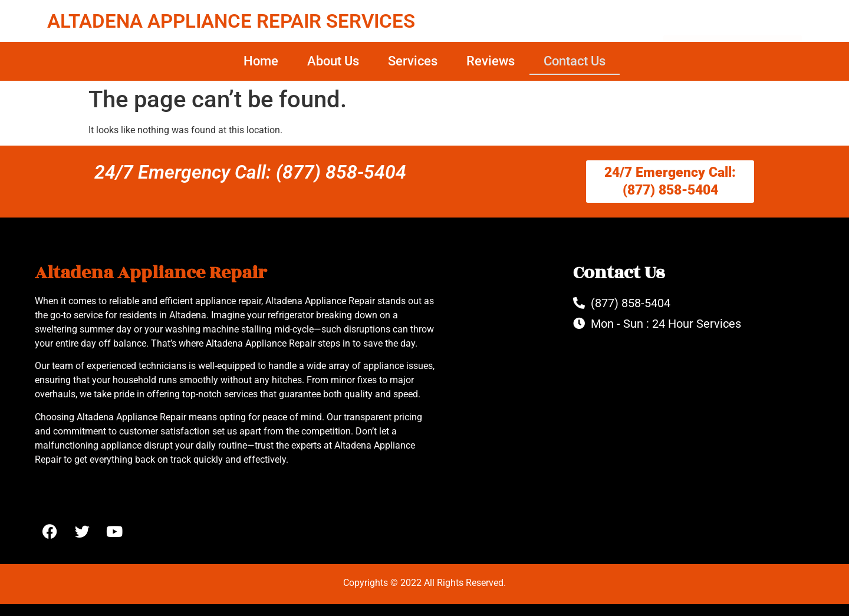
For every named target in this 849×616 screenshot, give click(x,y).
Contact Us (575, 61)
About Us (333, 61)
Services (413, 61)
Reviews (491, 61)
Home (261, 61)
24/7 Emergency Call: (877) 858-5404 (250, 172)
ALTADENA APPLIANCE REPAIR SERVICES (231, 21)
